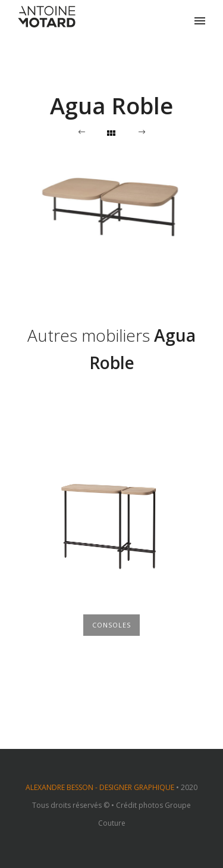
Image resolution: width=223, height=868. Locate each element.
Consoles (111, 625)
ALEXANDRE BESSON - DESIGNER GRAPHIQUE (100, 787)
